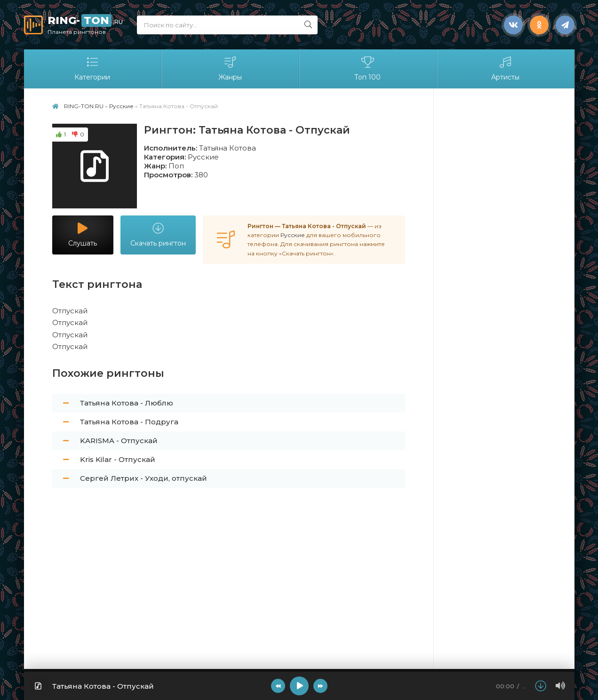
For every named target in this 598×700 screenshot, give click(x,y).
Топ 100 (368, 69)
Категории (93, 69)
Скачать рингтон (158, 235)
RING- (85, 25)
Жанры (230, 69)
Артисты (505, 69)
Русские (203, 157)
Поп (176, 166)
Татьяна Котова (227, 148)
